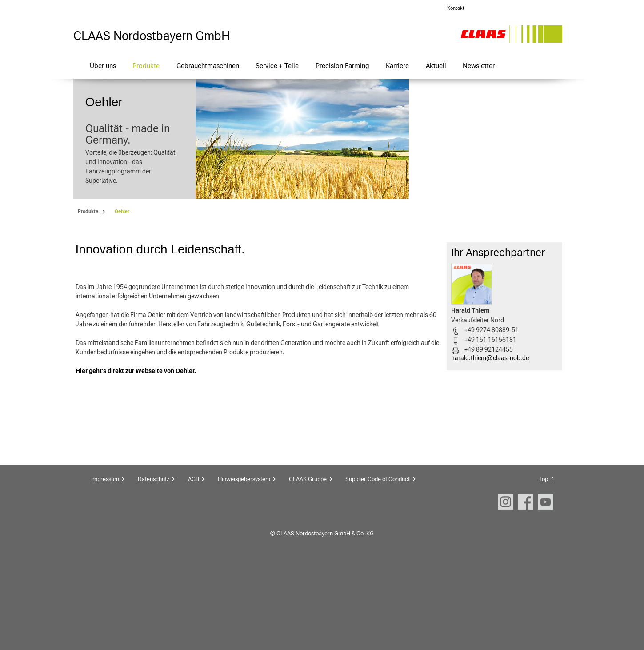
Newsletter (479, 66)
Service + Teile (277, 66)
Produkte (146, 66)
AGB (194, 564)
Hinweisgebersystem (244, 564)
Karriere (397, 66)
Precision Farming (342, 66)
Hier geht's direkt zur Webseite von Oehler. (136, 455)
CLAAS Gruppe (308, 564)
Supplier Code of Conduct (378, 564)
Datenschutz (154, 564)
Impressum (105, 564)
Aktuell (436, 66)
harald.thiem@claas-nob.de (490, 442)
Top (543, 564)
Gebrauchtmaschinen (208, 66)
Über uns (103, 66)
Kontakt (456, 8)
